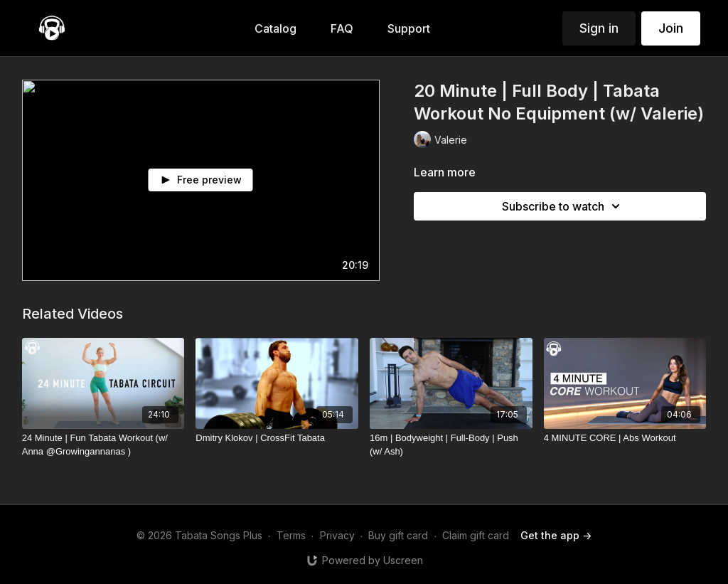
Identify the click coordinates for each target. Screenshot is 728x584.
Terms (291, 535)
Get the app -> (556, 535)
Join (671, 28)
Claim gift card (476, 535)
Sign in (599, 28)
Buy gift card (398, 535)
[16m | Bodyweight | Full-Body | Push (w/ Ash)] (451, 445)
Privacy (337, 535)
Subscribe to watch (563, 206)
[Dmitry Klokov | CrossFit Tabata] (277, 438)
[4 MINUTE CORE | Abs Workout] (625, 438)
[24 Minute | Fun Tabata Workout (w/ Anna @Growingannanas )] (103, 445)
